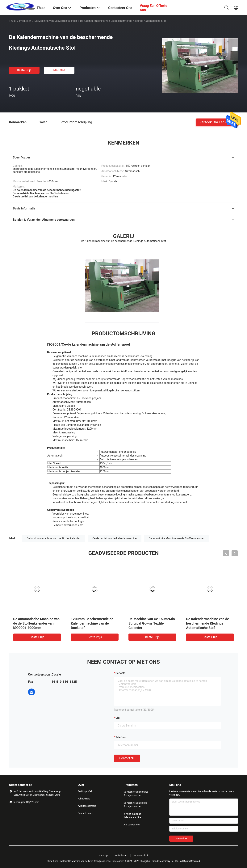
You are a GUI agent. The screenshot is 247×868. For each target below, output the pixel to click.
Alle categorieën (132, 825)
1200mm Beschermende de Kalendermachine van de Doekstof (92, 623)
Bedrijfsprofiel (85, 791)
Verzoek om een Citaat (217, 122)
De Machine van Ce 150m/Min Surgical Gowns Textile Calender (152, 623)
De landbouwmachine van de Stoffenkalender (54, 538)
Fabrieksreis (84, 799)
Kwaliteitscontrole (87, 806)
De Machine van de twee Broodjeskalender (136, 794)
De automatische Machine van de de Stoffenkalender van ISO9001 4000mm (36, 623)
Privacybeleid (141, 856)
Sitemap (103, 856)
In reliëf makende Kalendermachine (132, 816)
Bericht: (120, 673)
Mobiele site (121, 856)
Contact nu (127, 758)
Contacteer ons (85, 813)
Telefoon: (121, 737)
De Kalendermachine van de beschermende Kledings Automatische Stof (208, 623)
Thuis (12, 21)
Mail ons (59, 70)
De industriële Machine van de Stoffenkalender (176, 538)
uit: (118, 718)
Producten (25, 21)
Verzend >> (181, 839)
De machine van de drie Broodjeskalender (135, 805)
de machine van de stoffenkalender (56, 21)
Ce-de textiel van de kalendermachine (115, 538)
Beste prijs (24, 70)
